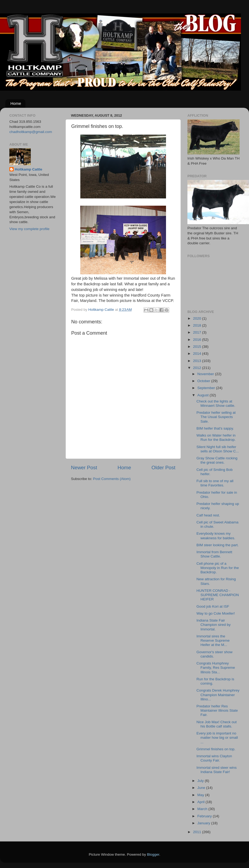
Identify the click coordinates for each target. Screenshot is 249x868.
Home (16, 103)
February (205, 816)
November (206, 374)
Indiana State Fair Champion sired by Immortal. (214, 625)
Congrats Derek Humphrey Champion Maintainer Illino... (218, 695)
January (204, 823)
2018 (198, 325)
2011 (198, 832)
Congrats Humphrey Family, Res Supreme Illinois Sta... (216, 668)
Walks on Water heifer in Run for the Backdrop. (216, 437)
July (201, 781)
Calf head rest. (208, 515)
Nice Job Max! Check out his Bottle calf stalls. (217, 724)
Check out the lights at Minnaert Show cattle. (216, 403)
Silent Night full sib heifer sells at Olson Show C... (218, 449)
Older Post (163, 468)
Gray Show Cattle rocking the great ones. (217, 460)
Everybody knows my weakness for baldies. (216, 536)
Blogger (153, 854)
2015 (198, 347)
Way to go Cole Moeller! (216, 613)
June (202, 788)
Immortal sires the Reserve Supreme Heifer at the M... (213, 640)
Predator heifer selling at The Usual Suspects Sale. (216, 417)
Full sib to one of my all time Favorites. (215, 483)
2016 (198, 340)
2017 (198, 332)
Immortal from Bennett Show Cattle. (214, 554)
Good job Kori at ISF (213, 606)
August (203, 395)
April (201, 802)
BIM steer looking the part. (218, 545)
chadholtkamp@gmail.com (31, 132)
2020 (198, 318)
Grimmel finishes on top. (216, 749)
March (203, 809)
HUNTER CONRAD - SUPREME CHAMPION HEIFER (218, 595)
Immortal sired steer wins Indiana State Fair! (217, 770)
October (204, 381)
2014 (198, 354)
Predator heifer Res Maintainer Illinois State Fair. (217, 710)
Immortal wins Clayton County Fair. (214, 758)
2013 (198, 361)
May (201, 795)
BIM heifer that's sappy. (215, 428)
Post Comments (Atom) (112, 479)
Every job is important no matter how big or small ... (217, 738)
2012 (198, 368)
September (207, 388)
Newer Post (84, 468)
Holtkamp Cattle (29, 169)
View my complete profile (29, 229)
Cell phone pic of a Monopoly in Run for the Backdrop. (218, 568)
